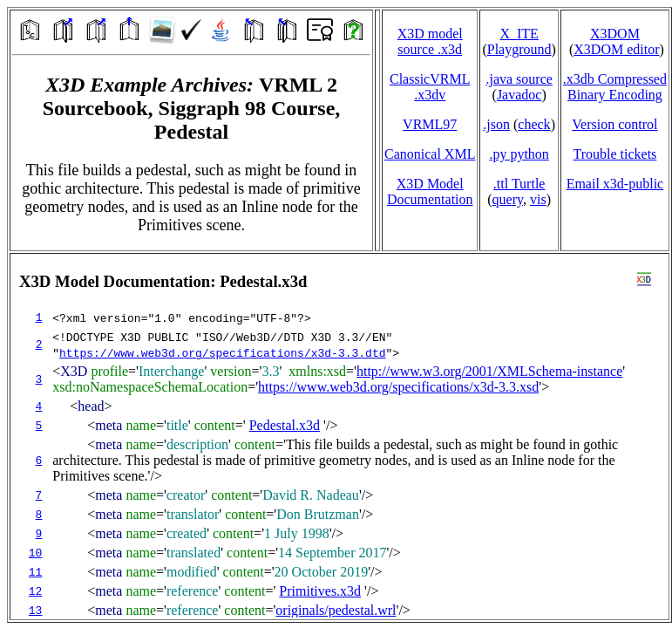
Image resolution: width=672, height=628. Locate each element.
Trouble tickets (614, 154)
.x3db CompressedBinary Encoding (615, 87)
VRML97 (430, 124)
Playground (519, 49)
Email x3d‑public (615, 184)
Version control (614, 124)
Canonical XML (430, 154)
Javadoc (519, 95)
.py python (519, 154)
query (508, 199)
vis (538, 199)
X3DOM (615, 34)
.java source (519, 79)
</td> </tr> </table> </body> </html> (339, 437)
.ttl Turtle (519, 184)
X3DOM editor (616, 49)
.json (496, 124)
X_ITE (519, 34)
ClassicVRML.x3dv (430, 87)
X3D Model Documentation (430, 191)
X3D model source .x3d (430, 41)
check (534, 124)
